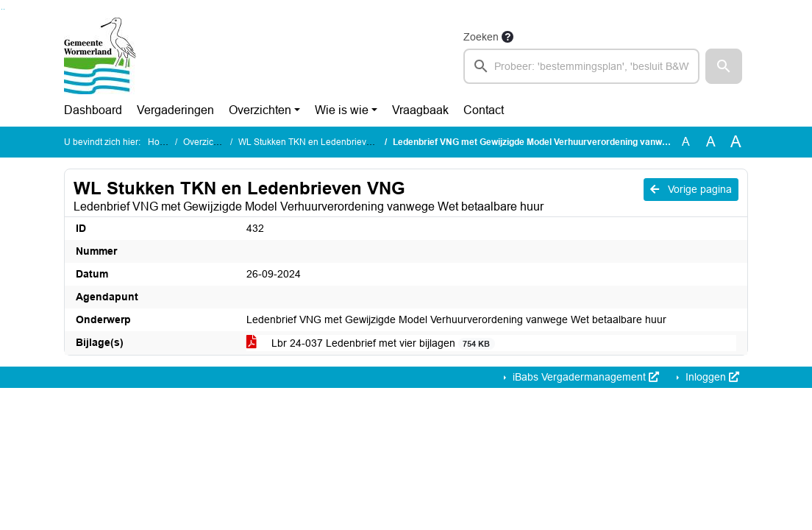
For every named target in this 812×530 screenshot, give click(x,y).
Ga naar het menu (4, 9)
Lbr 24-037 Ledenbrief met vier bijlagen (371, 343)
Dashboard (93, 110)
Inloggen (711, 377)
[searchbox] (581, 66)
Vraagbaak (420, 110)
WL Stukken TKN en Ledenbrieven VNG (318, 142)
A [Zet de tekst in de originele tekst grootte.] (686, 142)
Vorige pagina (691, 189)
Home (160, 142)
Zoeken (481, 37)
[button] (724, 66)
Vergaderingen (175, 110)
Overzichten (260, 110)
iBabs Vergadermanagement (584, 377)
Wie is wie (342, 110)
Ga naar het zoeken (2, 9)
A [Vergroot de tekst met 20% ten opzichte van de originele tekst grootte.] (711, 142)
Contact (484, 110)
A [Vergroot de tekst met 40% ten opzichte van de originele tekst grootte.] (736, 142)
